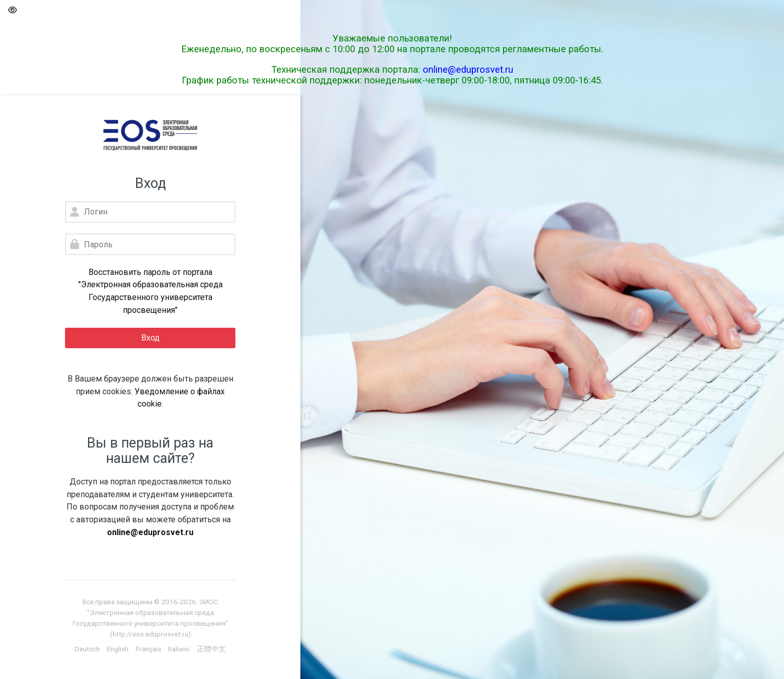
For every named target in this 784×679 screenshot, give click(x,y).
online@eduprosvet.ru (468, 69)
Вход (150, 338)
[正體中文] (211, 649)
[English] (118, 649)
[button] (12, 10)
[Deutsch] (87, 649)
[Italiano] (179, 649)
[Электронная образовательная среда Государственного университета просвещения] (150, 135)
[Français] (148, 649)
